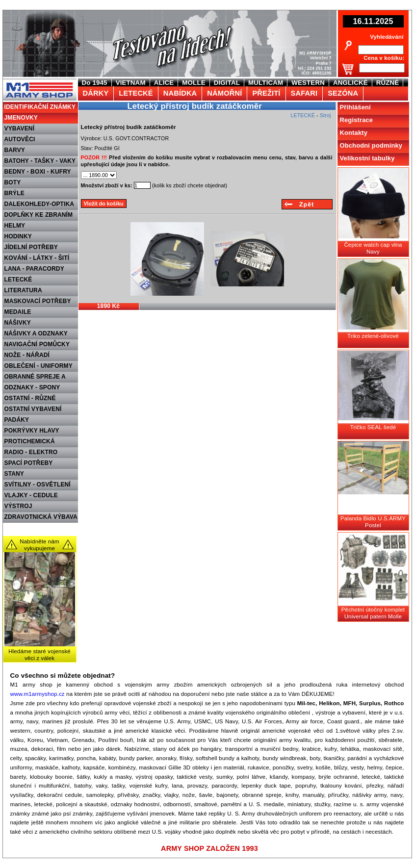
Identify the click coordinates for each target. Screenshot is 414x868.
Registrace (357, 120)
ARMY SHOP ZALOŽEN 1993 (209, 848)
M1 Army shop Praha (39, 83)
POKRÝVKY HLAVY (32, 431)
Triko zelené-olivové (373, 336)
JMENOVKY (21, 118)
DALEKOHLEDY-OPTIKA (39, 204)
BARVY (15, 150)
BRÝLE (14, 193)
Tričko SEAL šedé (373, 427)
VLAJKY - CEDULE (31, 495)
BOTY (13, 182)
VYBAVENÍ (20, 128)
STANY (14, 474)
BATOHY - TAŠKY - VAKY (40, 161)
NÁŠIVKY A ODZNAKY (36, 333)
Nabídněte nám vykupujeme (39, 545)
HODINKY (18, 236)
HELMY (15, 226)
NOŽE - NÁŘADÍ (27, 355)
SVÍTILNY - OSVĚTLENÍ (38, 485)
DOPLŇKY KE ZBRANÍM (39, 215)
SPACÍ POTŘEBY (29, 463)
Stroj (325, 115)
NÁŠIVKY (18, 323)
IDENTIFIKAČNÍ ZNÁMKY (40, 107)
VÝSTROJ (18, 506)
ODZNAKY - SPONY (32, 387)
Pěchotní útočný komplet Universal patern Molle (373, 613)
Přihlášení (355, 107)
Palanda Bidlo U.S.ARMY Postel (373, 522)
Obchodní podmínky (371, 145)
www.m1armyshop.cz (38, 694)
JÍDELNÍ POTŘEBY (31, 247)
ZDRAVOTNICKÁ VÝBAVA (41, 517)
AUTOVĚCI (20, 139)
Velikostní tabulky (367, 158)
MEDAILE (18, 312)
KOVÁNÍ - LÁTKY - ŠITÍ (37, 258)
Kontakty (354, 133)
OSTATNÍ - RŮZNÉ (30, 398)
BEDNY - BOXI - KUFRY (38, 172)
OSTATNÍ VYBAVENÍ (33, 409)
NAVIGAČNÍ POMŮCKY (37, 344)
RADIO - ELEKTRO (31, 452)
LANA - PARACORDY (34, 269)
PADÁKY (17, 420)
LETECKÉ (18, 280)
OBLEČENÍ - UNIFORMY (39, 366)
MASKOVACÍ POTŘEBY (38, 301)
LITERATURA (23, 290)
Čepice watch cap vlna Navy (373, 248)
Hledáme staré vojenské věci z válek (39, 655)
